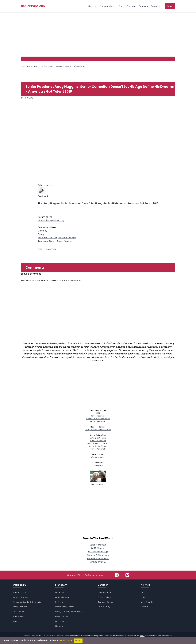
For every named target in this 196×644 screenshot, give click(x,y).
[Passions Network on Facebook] (117, 575)
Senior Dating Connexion (98, 443)
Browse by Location (21, 597)
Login (23, 592)
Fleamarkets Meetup (98, 559)
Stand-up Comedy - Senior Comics (57, 238)
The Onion (98, 465)
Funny (41, 234)
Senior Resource (98, 416)
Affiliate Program (63, 597)
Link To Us (60, 621)
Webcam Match (98, 457)
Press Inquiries (62, 616)
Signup (16, 592)
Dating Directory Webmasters (69, 612)
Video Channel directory (51, 220)
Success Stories (105, 592)
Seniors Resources (98, 421)
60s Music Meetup (98, 552)
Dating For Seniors (98, 438)
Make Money (18, 616)
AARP (98, 413)
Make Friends (147, 602)
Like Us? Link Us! (98, 483)
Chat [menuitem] (121, 6)
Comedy (42, 231)
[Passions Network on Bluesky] (127, 575)
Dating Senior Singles (98, 446)
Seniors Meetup (98, 545)
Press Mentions (105, 597)
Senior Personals (98, 449)
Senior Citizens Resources (98, 419)
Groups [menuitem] (142, 6)
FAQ (142, 592)
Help (143, 597)
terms (142, 636)
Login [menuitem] (170, 6)
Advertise (59, 592)
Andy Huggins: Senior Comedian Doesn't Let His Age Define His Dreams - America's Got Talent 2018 (101, 203)
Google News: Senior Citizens (98, 430)
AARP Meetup (98, 548)
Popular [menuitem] (155, 6)
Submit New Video (48, 249)
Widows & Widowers (98, 555)
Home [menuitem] (91, 6)
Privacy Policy (104, 607)
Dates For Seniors (98, 441)
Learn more (66, 640)
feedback (43, 196)
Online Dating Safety (64, 607)
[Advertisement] (98, 33)
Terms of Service (106, 602)
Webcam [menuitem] (131, 6)
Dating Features (20, 607)
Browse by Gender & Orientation (27, 602)
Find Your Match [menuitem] (107, 6)
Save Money (18, 612)
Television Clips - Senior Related (55, 241)
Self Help (59, 602)
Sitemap (59, 626)
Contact (144, 607)
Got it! (78, 640)
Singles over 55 (98, 562)
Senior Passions (33, 6)
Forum (15, 621)
